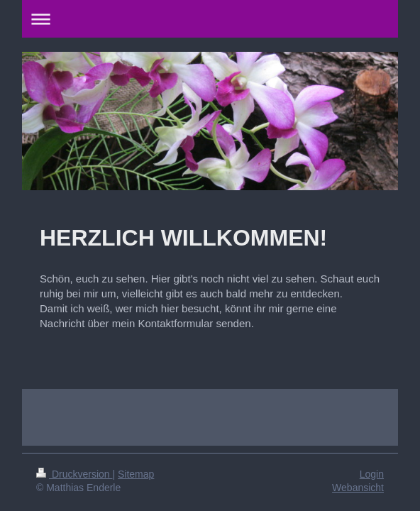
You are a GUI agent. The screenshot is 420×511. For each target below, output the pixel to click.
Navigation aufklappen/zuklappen (210, 19)
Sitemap (136, 474)
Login (372, 474)
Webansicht (358, 488)
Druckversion (74, 474)
